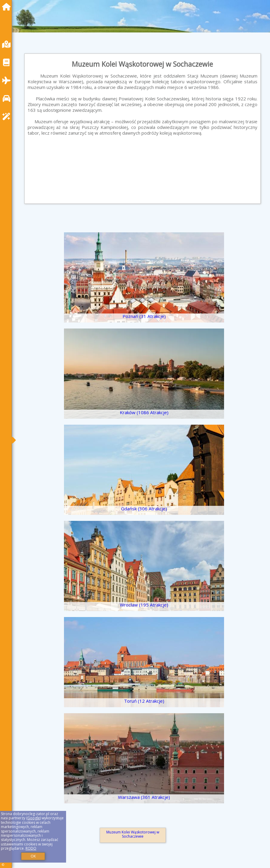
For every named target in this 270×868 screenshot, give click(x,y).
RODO (31, 848)
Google (34, 818)
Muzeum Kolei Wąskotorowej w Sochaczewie (133, 834)
